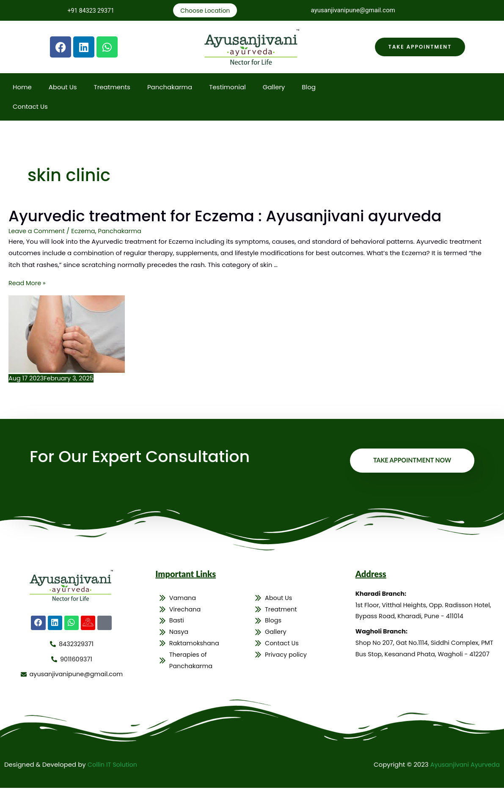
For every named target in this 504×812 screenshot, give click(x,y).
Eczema (86, 254)
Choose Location (205, 11)
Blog (309, 88)
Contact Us (30, 107)
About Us (63, 88)
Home (22, 88)
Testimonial (227, 88)
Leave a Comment (38, 254)
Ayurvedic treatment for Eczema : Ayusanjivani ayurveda (207, 227)
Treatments (112, 88)
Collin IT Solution (113, 789)
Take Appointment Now (410, 484)
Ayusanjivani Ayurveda (464, 789)
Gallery (274, 88)
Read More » (28, 306)
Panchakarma (170, 88)
